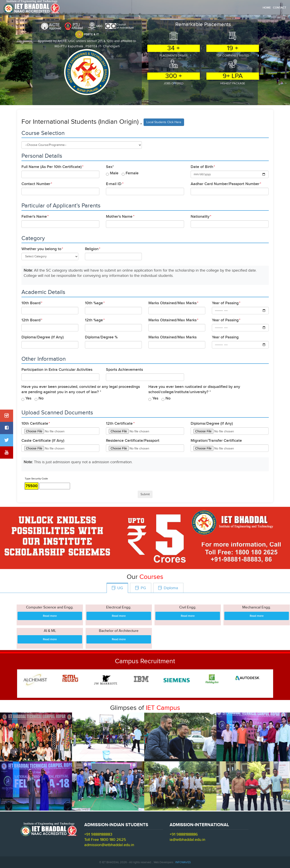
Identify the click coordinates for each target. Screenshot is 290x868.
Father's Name (34, 217)
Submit (145, 494)
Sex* (110, 167)
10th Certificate (35, 423)
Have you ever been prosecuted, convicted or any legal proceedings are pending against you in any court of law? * (81, 389)
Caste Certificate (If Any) (43, 441)
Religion (92, 249)
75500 (32, 486)
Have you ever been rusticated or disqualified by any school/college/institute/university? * (194, 389)
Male (114, 173)
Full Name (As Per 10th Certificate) (52, 167)
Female (132, 173)
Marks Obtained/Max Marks (172, 303)
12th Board (31, 320)
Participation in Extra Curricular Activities (57, 370)
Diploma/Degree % (101, 337)
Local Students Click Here (164, 122)
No (41, 398)
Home (267, 8)
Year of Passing (225, 303)
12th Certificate (119, 423)
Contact (280, 8)
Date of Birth (202, 167)
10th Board (31, 303)
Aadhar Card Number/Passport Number (225, 184)
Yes (28, 398)
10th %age (94, 303)
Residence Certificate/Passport (133, 441)
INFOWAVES (183, 862)
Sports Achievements (124, 370)
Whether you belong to (41, 249)
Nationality (200, 217)
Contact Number (36, 184)
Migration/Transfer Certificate (216, 441)
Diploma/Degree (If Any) (43, 337)
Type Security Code (36, 479)
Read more (50, 616)
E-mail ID (114, 184)
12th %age (94, 320)
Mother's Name (119, 217)
